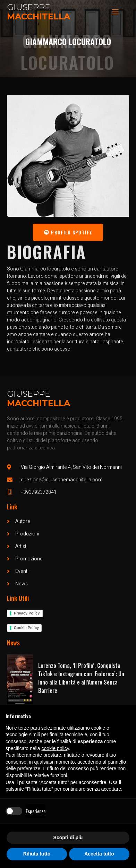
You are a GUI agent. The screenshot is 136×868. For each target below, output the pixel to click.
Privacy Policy (27, 613)
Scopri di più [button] (68, 837)
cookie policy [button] (55, 748)
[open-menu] (115, 12)
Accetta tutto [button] (99, 854)
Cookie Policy (26, 628)
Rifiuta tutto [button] (37, 854)
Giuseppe (29, 7)
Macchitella (39, 16)
